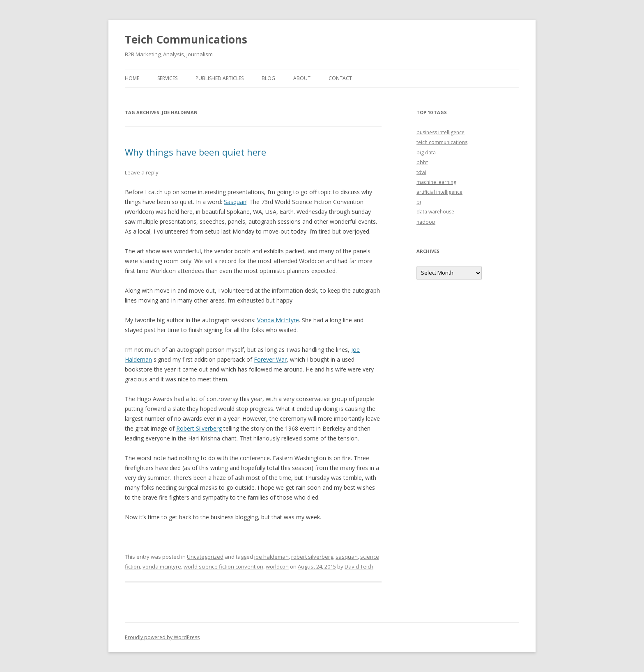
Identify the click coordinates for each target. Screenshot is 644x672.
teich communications (442, 142)
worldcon (277, 566)
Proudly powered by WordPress (162, 637)
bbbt (422, 162)
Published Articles (220, 78)
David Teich (359, 566)
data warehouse (435, 212)
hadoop (426, 222)
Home (132, 78)
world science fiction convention (223, 566)
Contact (340, 78)
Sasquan (235, 202)
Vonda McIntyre (278, 320)
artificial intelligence (439, 192)
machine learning (436, 182)
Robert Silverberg (199, 428)
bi (419, 202)
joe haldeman (271, 557)
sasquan (347, 557)
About (302, 78)
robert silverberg (312, 557)
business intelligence (440, 132)
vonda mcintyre (162, 566)
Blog (268, 78)
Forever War (270, 359)
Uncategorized (205, 557)
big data (426, 153)
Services (167, 78)
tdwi (421, 172)
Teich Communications (186, 39)
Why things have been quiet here (195, 152)
